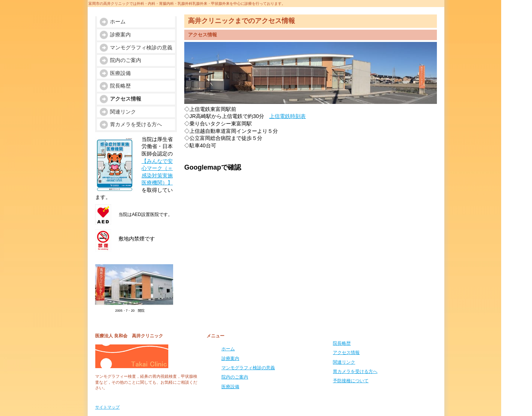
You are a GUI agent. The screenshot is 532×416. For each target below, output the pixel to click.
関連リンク (344, 362)
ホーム (228, 349)
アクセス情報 (346, 353)
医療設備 (230, 387)
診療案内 (230, 358)
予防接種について (351, 381)
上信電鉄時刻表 (288, 116)
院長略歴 (342, 343)
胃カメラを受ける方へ (355, 371)
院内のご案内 (235, 377)
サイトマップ (107, 407)
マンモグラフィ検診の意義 (248, 368)
